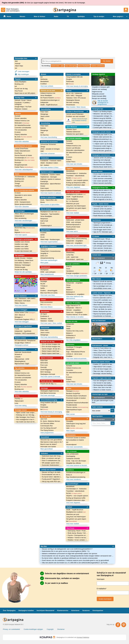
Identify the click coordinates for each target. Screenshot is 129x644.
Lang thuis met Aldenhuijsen (76, 206)
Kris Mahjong (19, 260)
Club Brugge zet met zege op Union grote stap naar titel (103, 302)
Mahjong (18, 265)
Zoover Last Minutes (73, 148)
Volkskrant (78, 93)
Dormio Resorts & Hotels (23, 155)
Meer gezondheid (46, 449)
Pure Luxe (44, 365)
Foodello (43, 233)
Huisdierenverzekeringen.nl (50, 100)
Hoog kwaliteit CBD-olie (49, 402)
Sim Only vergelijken (73, 340)
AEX (16, 315)
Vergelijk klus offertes (74, 463)
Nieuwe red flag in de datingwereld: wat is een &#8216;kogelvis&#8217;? (67, 549)
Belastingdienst (20, 361)
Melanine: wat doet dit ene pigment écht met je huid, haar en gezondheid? (103, 114)
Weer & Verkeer (40, 16)
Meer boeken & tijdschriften (50, 205)
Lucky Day (70, 255)
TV (68, 16)
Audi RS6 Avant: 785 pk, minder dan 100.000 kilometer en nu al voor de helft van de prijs (103, 239)
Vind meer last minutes (74, 164)
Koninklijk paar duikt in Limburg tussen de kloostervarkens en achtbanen (103, 135)
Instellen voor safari (21, 246)
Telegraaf (79, 96)
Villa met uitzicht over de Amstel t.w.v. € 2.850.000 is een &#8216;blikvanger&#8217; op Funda (75, 563)
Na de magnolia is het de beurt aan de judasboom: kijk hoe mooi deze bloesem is (103, 199)
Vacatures (86, 610)
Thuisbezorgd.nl (46, 225)
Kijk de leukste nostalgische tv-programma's (100, 103)
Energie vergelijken (77, 273)
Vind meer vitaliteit (73, 213)
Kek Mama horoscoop (48, 393)
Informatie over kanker (48, 447)
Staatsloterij (70, 252)
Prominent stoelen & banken (76, 398)
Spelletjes (81, 16)
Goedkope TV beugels (74, 347)
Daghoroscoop (97, 92)
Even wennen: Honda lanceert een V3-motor (103, 248)
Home (7, 16)
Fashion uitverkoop (98, 66)
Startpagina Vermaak (48, 374)
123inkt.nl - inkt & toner (74, 354)
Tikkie (17, 303)
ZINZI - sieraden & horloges (50, 149)
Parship (19, 399)
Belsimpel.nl (70, 292)
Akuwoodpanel (71, 400)
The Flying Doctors (47, 430)
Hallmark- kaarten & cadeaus (51, 179)
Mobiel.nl (69, 290)
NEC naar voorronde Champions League (103, 176)
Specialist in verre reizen (23, 195)
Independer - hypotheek (23, 331)
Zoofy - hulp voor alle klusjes (76, 461)
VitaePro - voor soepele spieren (77, 180)
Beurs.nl (22, 315)
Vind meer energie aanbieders (77, 276)
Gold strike (19, 263)
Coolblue (44, 84)
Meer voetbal (57, 323)
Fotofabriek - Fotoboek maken (51, 161)
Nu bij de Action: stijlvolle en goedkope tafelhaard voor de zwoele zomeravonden (70, 558)
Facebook (18, 103)
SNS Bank (19, 301)
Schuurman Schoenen (48, 144)
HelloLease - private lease (75, 220)
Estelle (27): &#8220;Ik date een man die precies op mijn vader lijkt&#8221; (103, 364)
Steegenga (44, 114)
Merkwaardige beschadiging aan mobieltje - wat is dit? (103, 385)
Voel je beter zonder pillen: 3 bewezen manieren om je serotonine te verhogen (103, 123)
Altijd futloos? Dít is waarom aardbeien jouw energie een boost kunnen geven (103, 367)
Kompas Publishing (83, 637)
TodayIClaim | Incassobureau (50, 251)
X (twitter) (26, 103)
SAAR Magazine (46, 370)
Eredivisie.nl (45, 316)
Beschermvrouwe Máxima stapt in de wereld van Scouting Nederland (103, 165)
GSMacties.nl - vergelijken (75, 294)
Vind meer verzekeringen (23, 221)
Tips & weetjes (99, 16)
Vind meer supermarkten (49, 242)
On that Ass (44, 135)
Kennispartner (98, 610)
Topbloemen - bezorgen (49, 177)
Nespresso (44, 219)
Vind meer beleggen (22, 322)
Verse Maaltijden (84, 66)
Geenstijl (44, 367)
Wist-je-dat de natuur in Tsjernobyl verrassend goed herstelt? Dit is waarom (103, 141)
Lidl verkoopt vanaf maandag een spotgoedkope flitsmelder (103, 246)
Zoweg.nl (18, 186)
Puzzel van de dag (21, 89)
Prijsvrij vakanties (21, 200)
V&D (42, 119)
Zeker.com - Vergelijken (74, 312)
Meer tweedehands (47, 274)
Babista (43, 128)
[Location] (104, 258)
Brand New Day (25, 228)
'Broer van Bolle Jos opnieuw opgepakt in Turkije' (103, 309)
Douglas (43, 405)
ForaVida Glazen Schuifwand (76, 396)
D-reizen (18, 132)
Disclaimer (61, 629)
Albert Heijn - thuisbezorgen (50, 239)
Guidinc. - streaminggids (49, 291)
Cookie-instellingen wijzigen (33, 629)
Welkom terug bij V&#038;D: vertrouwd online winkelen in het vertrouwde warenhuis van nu (103, 118)
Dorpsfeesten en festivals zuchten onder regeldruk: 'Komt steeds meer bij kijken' (103, 316)
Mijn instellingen (22, 74)
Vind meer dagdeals (73, 187)
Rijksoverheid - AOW (22, 359)
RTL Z (32, 319)
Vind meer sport (46, 323)
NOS (68, 96)
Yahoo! (29, 100)
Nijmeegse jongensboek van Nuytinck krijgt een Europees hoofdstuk (103, 223)
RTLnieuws (82, 98)
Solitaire (30, 258)
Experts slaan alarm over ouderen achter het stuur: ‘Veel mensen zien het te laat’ (103, 241)
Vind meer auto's (72, 231)
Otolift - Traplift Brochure (49, 105)
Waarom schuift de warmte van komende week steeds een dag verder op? (103, 281)
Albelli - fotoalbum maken (49, 163)
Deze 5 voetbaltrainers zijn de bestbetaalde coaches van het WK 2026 (52, 461)
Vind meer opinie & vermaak (50, 376)
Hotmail (18, 64)
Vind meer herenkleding (49, 137)
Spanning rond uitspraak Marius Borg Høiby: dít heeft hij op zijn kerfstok (103, 160)
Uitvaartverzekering (47, 258)
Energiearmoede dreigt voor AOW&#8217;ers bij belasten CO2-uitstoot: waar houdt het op (103, 148)
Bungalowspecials (21, 165)
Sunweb (18, 116)
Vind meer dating (21, 406)
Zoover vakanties (21, 118)
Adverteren (75, 610)
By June (23, 137)
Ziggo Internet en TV (73, 305)
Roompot (18, 163)
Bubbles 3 (27, 263)
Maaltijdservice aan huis (50, 212)
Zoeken (25, 109)
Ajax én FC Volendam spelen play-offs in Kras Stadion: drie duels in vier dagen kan (103, 232)
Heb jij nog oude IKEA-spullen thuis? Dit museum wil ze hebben (52, 481)
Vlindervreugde (20, 267)
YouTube (28, 107)
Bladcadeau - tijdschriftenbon (51, 184)
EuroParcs (18, 153)
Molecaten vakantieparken (75, 150)
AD (73, 93)
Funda (17, 329)
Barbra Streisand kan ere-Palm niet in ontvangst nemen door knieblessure (103, 311)
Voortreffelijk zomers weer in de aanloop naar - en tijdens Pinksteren (103, 288)
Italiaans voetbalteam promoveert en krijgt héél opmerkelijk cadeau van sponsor (70, 554)
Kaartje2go (44, 181)
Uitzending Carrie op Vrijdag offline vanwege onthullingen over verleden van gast (103, 355)
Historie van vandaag (99, 89)
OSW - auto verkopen (48, 272)
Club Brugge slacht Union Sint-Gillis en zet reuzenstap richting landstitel (103, 230)
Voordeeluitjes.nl (24, 158)
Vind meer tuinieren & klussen (77, 465)
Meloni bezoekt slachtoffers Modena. (103, 183)
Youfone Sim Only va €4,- (75, 331)
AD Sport (44, 314)
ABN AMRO (31, 298)
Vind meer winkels (47, 86)
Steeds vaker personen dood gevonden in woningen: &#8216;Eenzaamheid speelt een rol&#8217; (103, 137)
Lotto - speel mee (72, 257)
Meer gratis (44, 263)
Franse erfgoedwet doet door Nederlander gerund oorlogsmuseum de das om (103, 307)
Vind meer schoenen (48, 153)
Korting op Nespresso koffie (76, 183)
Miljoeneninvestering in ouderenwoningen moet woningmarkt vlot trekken (103, 139)
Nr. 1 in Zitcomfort (72, 201)
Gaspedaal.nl (71, 229)
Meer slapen (71, 431)
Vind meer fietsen (47, 307)
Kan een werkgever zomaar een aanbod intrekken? (103, 381)
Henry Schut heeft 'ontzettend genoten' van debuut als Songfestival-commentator (103, 353)
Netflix (43, 288)
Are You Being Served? (48, 428)
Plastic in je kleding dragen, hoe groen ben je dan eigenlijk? (103, 111)
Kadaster (18, 333)
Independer (44, 102)
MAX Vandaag (45, 372)
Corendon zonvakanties (23, 128)
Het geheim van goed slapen (76, 208)
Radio (56, 16)
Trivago (17, 183)
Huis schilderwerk (72, 454)
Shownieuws (71, 105)
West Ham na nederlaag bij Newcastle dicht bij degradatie (103, 305)
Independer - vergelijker (74, 283)
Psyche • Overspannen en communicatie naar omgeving (78, 535)
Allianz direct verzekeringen (24, 214)
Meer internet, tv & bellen (75, 317)
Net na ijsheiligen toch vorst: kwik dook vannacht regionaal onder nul (103, 286)
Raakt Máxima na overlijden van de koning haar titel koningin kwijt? (103, 216)
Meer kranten (71, 107)
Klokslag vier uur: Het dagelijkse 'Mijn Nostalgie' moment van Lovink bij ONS (26, 415)
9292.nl (28, 343)
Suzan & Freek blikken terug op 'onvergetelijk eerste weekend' (103, 348)
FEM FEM (44, 360)
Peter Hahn (44, 112)
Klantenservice (63, 610)
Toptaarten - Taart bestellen (50, 214)
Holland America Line (22, 121)
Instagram (18, 104)
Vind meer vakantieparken (24, 169)
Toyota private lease (73, 227)
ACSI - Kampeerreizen (23, 202)
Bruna (43, 202)
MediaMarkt (45, 81)
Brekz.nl (69, 475)
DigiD (27, 364)
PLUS (42, 223)
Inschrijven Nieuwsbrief (45, 610)
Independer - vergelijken (75, 241)
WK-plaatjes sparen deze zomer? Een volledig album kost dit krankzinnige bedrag (52, 463)
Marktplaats (44, 270)
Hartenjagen (26, 265)
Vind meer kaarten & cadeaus (51, 193)
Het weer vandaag (73, 102)
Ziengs (43, 147)
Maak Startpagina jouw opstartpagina (10, 10)
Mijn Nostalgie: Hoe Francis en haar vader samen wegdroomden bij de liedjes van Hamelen (26, 417)
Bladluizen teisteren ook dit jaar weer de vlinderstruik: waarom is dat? (103, 192)
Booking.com (19, 84)
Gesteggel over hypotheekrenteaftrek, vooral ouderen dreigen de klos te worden (103, 125)
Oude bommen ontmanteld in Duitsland (103, 179)
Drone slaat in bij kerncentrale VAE (103, 174)
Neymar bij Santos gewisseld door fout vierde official (103, 314)
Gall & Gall (44, 221)
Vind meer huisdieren (74, 479)
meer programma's (47, 433)
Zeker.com (44, 256)
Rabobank (23, 298)
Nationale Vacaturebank (23, 352)
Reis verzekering (21, 218)
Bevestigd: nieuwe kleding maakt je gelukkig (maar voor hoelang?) (103, 373)
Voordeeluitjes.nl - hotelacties (25, 177)
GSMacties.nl (71, 335)
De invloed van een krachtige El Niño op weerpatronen (103, 284)
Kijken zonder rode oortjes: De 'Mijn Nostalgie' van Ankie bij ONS (26, 413)
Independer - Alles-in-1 (74, 308)
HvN (75, 98)
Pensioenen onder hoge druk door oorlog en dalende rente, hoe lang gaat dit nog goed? (103, 146)
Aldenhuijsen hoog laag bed (76, 424)
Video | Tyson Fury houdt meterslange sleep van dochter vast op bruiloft (103, 350)
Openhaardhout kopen (74, 410)
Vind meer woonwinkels (74, 447)
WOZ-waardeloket (29, 333)
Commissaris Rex (47, 426)
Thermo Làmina (77, 407)
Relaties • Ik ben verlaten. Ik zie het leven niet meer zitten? (78, 540)
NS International (21, 340)
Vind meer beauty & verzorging (51, 412)
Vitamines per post (73, 204)
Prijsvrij (69, 159)
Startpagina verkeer (21, 345)
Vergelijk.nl (44, 253)
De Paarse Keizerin (50, 98)
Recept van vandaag (99, 98)
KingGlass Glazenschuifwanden (77, 403)
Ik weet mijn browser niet (23, 251)
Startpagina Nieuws (73, 100)
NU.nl (68, 93)
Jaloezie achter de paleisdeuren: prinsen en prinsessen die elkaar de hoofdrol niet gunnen (103, 158)
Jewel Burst (29, 260)
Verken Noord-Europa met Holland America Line (77, 120)
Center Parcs (24, 167)
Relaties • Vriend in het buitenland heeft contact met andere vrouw (78, 538)
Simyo (68, 285)
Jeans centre (45, 116)
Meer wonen (71, 414)
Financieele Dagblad (22, 319)
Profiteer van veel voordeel (76, 116)
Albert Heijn (19, 66)
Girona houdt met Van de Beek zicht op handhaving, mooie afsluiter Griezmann (103, 227)
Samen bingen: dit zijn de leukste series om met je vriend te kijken (52, 349)
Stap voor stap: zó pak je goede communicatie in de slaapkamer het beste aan (103, 371)
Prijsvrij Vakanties (21, 134)
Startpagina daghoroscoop (50, 391)
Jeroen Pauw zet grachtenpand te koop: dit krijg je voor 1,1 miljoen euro (103, 162)
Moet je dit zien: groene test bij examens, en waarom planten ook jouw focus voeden (103, 151)
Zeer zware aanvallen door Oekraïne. (103, 181)
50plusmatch (19, 401)
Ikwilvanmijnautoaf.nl (73, 225)
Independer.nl (19, 216)
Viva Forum (19, 91)
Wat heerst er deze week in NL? (52, 442)
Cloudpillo (70, 421)
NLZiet (43, 284)
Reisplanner (31, 340)
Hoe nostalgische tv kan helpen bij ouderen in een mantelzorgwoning (26, 419)
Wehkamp (44, 79)
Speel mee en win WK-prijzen (25, 93)
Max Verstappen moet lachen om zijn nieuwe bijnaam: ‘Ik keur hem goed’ (103, 244)
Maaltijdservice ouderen (76, 194)
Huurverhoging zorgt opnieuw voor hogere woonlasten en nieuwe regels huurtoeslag (103, 121)
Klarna (22, 303)
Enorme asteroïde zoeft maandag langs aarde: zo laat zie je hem (103, 298)
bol (16, 68)
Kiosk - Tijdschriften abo (49, 200)
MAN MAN (44, 363)
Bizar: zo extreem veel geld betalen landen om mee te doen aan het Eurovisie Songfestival (52, 458)
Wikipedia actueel (98, 94)
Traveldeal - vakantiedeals (75, 176)
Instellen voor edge (21, 244)
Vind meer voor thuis (48, 295)
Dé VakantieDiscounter (23, 125)
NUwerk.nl (18, 354)
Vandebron (70, 271)
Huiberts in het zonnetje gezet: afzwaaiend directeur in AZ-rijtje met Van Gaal (103, 225)
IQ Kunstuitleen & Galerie (75, 440)
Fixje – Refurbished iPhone (76, 352)
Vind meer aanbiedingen (49, 260)
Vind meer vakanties (22, 141)
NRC (73, 96)
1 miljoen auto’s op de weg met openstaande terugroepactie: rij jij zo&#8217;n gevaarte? (103, 144)
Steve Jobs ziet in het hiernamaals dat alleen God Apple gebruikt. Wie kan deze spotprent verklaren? (103, 387)
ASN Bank (27, 301)
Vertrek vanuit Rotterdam (75, 114)
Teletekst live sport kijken (75, 134)
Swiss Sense (71, 426)
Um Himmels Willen (47, 423)
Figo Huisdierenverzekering (76, 477)
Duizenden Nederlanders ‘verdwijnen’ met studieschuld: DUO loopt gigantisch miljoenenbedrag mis (52, 465)
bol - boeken (45, 165)
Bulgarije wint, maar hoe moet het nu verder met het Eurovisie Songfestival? (103, 357)
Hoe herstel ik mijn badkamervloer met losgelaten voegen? (103, 383)
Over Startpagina (9, 610)
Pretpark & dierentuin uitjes (76, 185)
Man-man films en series (49, 293)
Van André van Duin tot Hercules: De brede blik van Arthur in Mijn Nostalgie (26, 422)
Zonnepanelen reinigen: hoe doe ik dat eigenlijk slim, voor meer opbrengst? (103, 116)
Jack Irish (44, 419)
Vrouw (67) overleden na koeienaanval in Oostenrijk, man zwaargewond (103, 300)
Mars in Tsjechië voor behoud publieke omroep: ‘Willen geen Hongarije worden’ (103, 295)
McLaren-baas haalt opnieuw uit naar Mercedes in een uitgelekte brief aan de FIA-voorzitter (103, 250)
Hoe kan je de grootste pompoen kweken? (103, 197)
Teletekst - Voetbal (47, 321)
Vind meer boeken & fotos (49, 167)
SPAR (42, 235)
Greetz (43, 186)
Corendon (70, 143)
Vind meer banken (21, 305)
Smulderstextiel (72, 405)
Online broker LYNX (25, 312)
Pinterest (18, 109)
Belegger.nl (19, 317)
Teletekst (69, 98)
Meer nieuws (81, 107)
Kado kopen (45, 188)
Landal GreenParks (21, 149)
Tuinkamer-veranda (73, 458)
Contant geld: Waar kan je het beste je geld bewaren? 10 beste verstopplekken (103, 127)
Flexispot (73, 391)
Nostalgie (44, 281)
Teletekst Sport (71, 129)
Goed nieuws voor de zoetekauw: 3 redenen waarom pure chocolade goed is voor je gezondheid (75, 560)
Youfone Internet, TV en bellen (77, 315)
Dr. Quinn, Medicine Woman (50, 421)
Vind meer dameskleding (49, 337)
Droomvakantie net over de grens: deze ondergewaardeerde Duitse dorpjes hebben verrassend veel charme (78, 556)
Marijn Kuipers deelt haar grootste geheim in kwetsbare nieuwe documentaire (52, 351)
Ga (113, 423)
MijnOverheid (19, 364)
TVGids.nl (44, 286)
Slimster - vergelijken (73, 310)
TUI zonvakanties (21, 130)
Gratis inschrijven (105, 599)
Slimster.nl (44, 249)
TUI (67, 155)
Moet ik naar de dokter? (49, 444)
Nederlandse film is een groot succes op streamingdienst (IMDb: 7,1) (66, 551)
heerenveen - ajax (57, 66)
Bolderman (18, 197)
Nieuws (23, 16)
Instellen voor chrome (22, 242)
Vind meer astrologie (48, 395)
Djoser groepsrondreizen (23, 204)
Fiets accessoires (46, 302)
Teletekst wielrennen (73, 132)
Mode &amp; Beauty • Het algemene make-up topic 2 (78, 533)
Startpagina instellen (26, 610)
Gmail (24, 100)
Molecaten (22, 123)
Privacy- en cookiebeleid (11, 629)
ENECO (69, 266)
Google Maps (20, 107)
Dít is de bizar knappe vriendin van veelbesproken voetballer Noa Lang (52, 344)
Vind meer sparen (21, 235)
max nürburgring (71, 66)
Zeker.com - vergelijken (74, 243)
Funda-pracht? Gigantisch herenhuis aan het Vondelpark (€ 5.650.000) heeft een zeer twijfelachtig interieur (52, 479)
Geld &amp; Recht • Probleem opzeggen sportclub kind (78, 531)
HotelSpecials (19, 179)
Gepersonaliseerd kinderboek (51, 191)
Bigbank (22, 232)
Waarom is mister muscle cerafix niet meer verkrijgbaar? (103, 390)
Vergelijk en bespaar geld (101, 87)
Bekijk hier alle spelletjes (23, 272)
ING (16, 61)
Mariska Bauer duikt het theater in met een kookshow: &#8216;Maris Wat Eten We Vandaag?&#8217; (103, 167)
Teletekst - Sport (46, 319)
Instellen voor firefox (22, 249)
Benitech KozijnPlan (73, 393)
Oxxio (68, 269)
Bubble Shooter (20, 258)
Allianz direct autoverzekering (76, 238)
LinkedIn (18, 357)
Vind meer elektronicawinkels (76, 359)
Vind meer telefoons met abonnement (75, 297)
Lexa (16, 403)
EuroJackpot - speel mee (75, 259)
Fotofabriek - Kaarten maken (50, 175)
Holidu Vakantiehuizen (22, 151)
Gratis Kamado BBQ (99, 96)
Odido (68, 287)
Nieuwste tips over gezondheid (51, 440)
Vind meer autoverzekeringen (76, 245)
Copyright (50, 629)
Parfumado (44, 407)
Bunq (16, 230)
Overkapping (71, 456)
